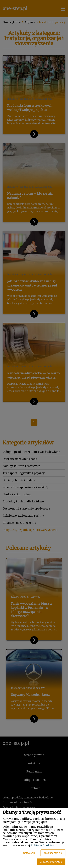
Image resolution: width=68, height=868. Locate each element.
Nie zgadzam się (53, 853)
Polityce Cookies (42, 845)
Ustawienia (29, 853)
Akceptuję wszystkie (51, 862)
